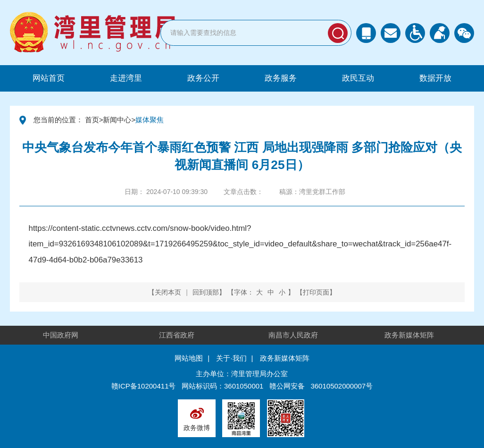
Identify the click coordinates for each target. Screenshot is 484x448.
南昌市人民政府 (293, 335)
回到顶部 (206, 292)
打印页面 (316, 292)
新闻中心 (117, 120)
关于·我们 (231, 358)
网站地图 (189, 358)
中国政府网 (61, 335)
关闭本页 (168, 292)
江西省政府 (177, 335)
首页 (92, 120)
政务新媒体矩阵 (409, 335)
